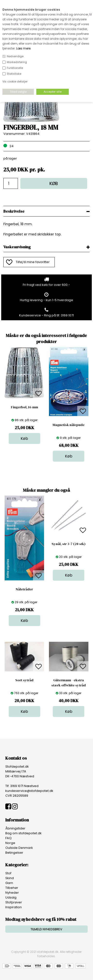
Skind (10, 878)
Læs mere (23, 48)
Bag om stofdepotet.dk (23, 833)
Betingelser (14, 853)
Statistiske (14, 74)
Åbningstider (15, 828)
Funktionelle (15, 68)
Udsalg (11, 897)
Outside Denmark (19, 848)
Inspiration (14, 907)
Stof (8, 873)
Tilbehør (12, 888)
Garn (9, 883)
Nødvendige (15, 56)
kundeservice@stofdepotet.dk (29, 791)
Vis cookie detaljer (15, 81)
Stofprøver (14, 902)
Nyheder (12, 893)
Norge (10, 843)
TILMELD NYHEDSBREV (46, 929)
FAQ (8, 838)
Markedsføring (17, 62)
